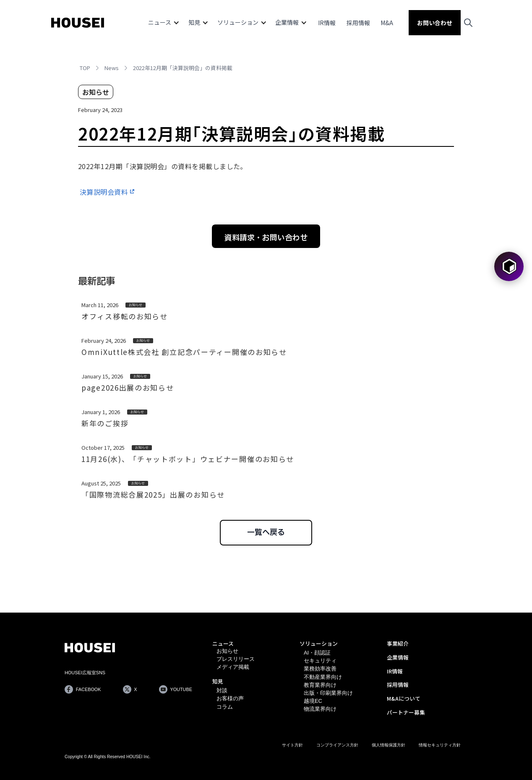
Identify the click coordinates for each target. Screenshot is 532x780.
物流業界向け (320, 709)
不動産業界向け (323, 677)
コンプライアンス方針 (337, 745)
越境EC (313, 701)
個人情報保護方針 (389, 745)
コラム (225, 707)
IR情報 (327, 23)
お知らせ (227, 651)
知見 (218, 681)
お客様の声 (230, 698)
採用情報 (358, 23)
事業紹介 (398, 643)
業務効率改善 (320, 669)
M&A (387, 23)
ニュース (223, 643)
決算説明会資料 (104, 192)
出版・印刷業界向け (328, 693)
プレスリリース (236, 659)
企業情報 (398, 657)
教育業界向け (320, 685)
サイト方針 (292, 745)
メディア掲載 (233, 667)
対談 (222, 690)
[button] (164, 23)
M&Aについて (404, 698)
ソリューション (319, 643)
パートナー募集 (406, 712)
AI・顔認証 (317, 653)
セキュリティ (320, 661)
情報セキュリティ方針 (440, 745)
